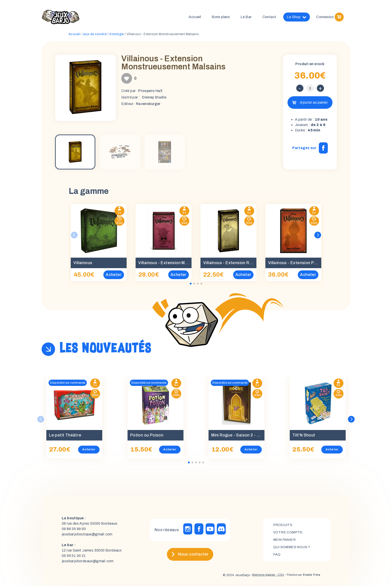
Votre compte (288, 534)
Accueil (195, 18)
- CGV (274, 577)
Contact (269, 18)
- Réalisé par (300, 577)
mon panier (285, 541)
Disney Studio (154, 99)
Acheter (89, 451)
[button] (318, 237)
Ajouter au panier (314, 104)
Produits (283, 526)
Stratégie (117, 36)
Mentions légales (256, 577)
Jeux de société (95, 36)
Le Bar (246, 18)
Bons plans (221, 18)
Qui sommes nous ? (293, 549)
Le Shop (297, 18)
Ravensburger (148, 106)
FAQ (277, 557)
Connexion (325, 18)
